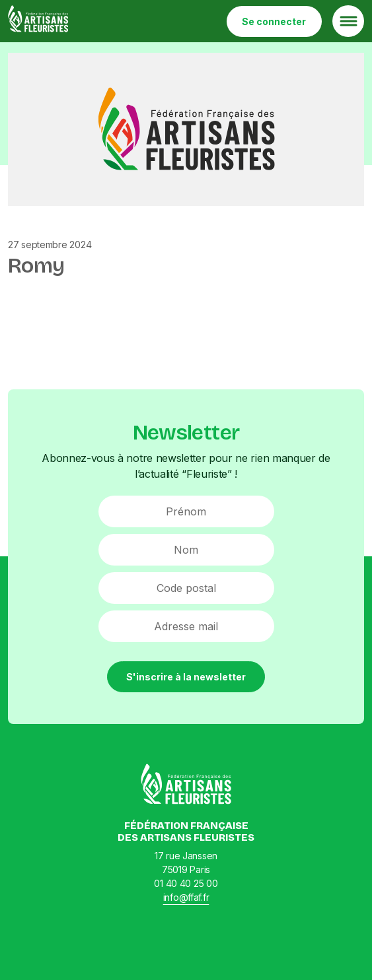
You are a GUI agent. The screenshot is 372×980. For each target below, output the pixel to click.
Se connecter (274, 21)
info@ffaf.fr (186, 897)
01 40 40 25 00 (186, 883)
